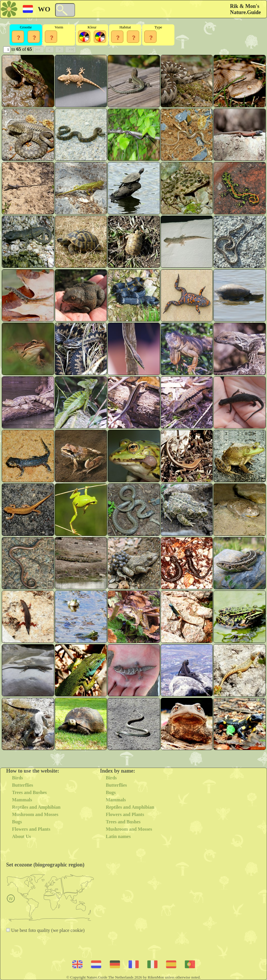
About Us (21, 836)
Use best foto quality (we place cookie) (47, 930)
